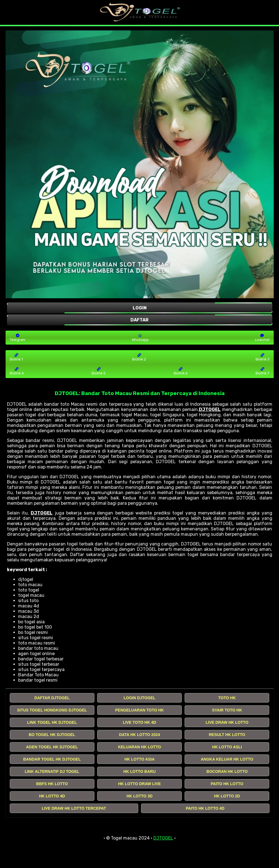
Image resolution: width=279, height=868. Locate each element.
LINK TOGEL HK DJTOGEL (52, 722)
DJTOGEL (210, 409)
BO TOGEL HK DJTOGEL (52, 735)
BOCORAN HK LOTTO (227, 771)
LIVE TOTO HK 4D (139, 722)
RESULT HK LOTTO (227, 735)
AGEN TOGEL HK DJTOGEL (52, 747)
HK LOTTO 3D (139, 796)
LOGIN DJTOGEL (139, 698)
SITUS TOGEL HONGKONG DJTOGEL (52, 710)
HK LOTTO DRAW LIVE (139, 784)
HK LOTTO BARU (140, 771)
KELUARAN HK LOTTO (140, 747)
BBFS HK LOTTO (52, 784)
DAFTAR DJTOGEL (52, 698)
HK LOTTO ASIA (139, 759)
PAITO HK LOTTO (227, 784)
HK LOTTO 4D (52, 796)
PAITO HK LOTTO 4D (205, 808)
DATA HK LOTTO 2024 (139, 735)
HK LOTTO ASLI (227, 747)
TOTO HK (227, 698)
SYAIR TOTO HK (227, 710)
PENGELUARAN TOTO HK (139, 710)
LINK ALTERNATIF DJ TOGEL (52, 771)
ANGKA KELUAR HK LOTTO (227, 759)
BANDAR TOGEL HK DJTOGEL (52, 759)
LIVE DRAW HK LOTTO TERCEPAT (74, 808)
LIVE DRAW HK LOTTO (227, 722)
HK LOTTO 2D (227, 796)
